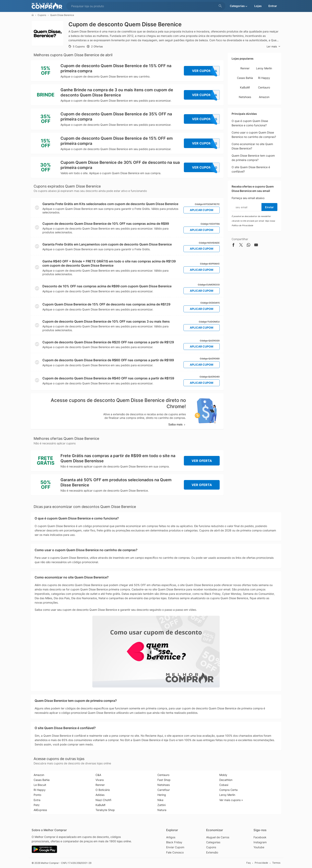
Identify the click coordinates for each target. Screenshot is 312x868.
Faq (248, 863)
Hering (162, 795)
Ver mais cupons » (231, 800)
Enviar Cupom (175, 847)
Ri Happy (264, 78)
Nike (160, 800)
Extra (37, 800)
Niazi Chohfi (103, 800)
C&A (98, 775)
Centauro (264, 87)
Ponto (37, 795)
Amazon (264, 97)
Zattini (161, 805)
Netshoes (245, 97)
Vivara (100, 780)
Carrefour (164, 790)
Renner (245, 68)
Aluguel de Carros (218, 837)
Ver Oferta (202, 461)
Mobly (223, 775)
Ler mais (273, 47)
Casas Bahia (245, 78)
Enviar (269, 207)
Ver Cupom (206, 71)
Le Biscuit (40, 785)
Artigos (171, 837)
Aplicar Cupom (202, 210)
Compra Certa (228, 790)
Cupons (42, 15)
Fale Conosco (175, 852)
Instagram (260, 842)
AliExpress (40, 810)
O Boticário (103, 790)
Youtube (259, 847)
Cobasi (224, 785)
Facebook (260, 837)
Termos (276, 863)
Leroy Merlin (264, 68)
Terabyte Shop (105, 810)
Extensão (212, 852)
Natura (162, 810)
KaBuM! (245, 87)
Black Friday (174, 842)
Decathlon (226, 780)
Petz (37, 805)
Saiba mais (177, 424)
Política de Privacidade (242, 225)
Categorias (213, 842)
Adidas (100, 795)
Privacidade (261, 863)
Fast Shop (164, 780)
